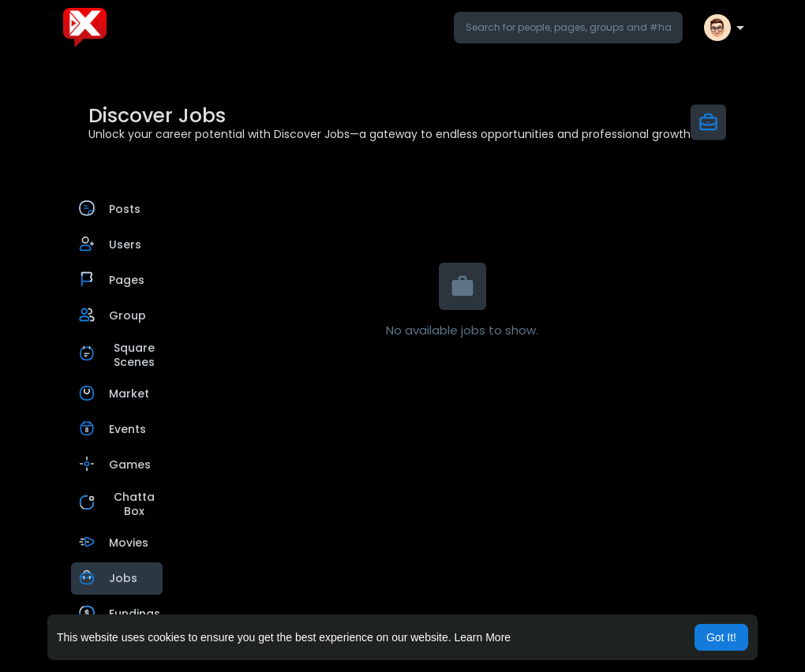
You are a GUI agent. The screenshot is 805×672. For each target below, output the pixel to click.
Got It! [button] (721, 637)
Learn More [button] (483, 637)
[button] (568, 28)
